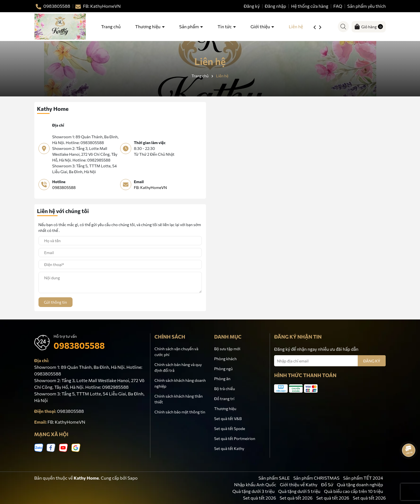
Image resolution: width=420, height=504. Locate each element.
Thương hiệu (148, 26)
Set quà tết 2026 (260, 498)
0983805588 (64, 187)
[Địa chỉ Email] (330, 361)
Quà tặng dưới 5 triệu (299, 491)
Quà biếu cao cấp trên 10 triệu (353, 491)
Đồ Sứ (327, 484)
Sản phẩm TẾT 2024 (363, 478)
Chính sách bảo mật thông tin (180, 412)
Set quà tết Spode (230, 428)
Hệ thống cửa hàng (310, 6)
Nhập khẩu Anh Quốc (255, 484)
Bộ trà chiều (224, 389)
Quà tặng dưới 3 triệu (253, 491)
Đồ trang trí (224, 399)
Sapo (132, 478)
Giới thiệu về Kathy (299, 484)
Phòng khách (225, 359)
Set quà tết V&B (228, 419)
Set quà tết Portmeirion (235, 438)
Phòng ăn (222, 379)
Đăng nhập (275, 6)
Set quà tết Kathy (229, 448)
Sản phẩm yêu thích (366, 6)
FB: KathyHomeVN (150, 187)
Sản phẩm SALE (274, 478)
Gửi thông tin (56, 302)
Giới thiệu (261, 26)
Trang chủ (111, 26)
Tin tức (225, 26)
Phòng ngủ (223, 369)
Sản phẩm (189, 26)
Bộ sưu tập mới (227, 349)
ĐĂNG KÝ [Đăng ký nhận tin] (372, 361)
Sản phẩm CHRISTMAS (316, 478)
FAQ (338, 6)
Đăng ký (252, 6)
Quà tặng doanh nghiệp (360, 484)
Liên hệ (296, 26)
